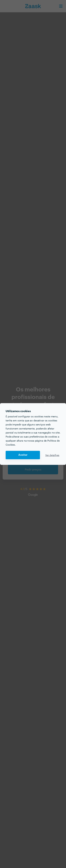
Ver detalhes (52, 455)
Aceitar (23, 455)
